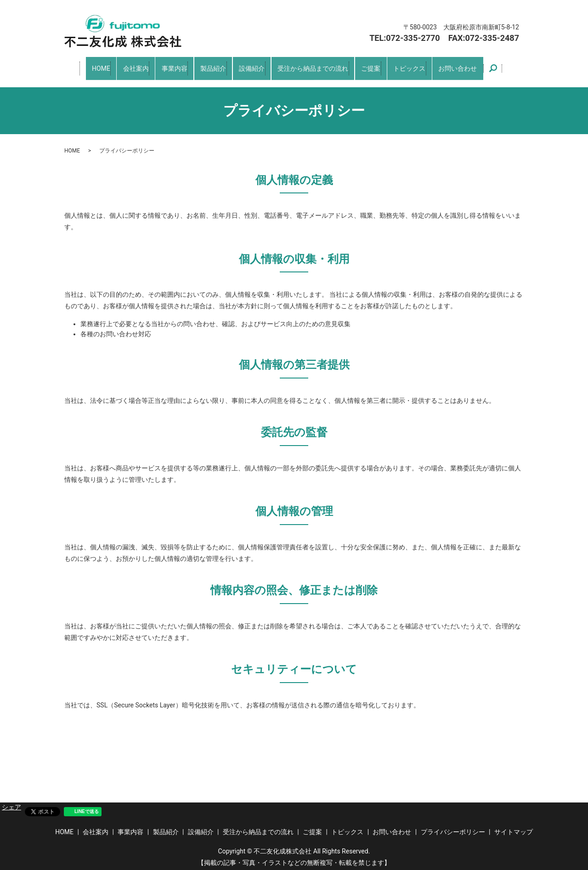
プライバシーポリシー (453, 827)
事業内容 (167, 66)
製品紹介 (208, 66)
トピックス (418, 66)
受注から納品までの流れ (315, 66)
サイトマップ (514, 827)
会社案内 (125, 66)
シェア (11, 802)
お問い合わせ (470, 66)
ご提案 (377, 66)
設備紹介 (249, 66)
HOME (88, 66)
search (507, 66)
